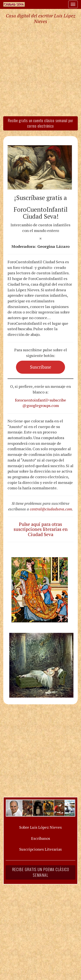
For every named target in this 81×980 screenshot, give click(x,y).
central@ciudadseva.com (51, 509)
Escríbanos (41, 838)
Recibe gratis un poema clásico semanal (41, 872)
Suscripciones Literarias (40, 849)
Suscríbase (41, 367)
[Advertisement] (40, 70)
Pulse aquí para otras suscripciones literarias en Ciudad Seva (41, 529)
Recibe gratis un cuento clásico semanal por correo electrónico (40, 123)
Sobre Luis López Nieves (40, 827)
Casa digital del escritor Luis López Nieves (40, 18)
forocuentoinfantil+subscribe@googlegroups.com (40, 403)
